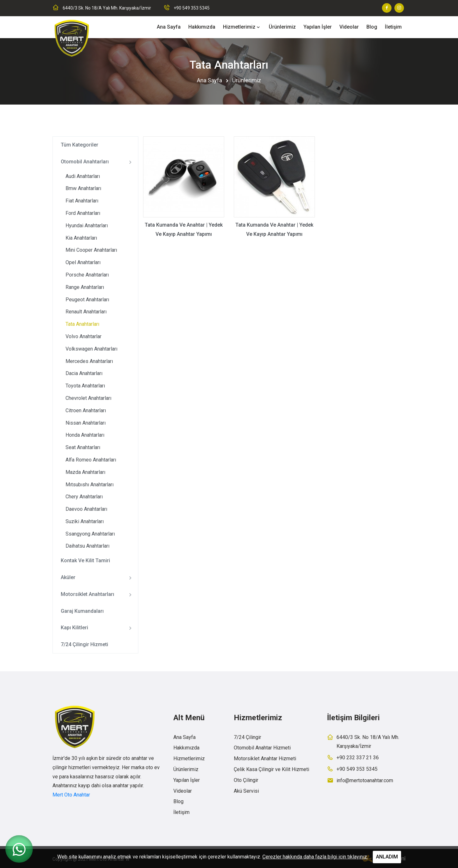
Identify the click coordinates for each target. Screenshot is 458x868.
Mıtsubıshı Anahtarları (90, 485)
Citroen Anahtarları (86, 410)
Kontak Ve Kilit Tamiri (85, 560)
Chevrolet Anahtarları (88, 398)
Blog (372, 27)
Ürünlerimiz (282, 27)
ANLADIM (387, 857)
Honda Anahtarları (85, 435)
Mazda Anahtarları (85, 472)
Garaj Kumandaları (82, 611)
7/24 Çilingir (247, 737)
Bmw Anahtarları (83, 188)
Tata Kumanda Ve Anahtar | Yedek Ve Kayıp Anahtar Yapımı (184, 229)
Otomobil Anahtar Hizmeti (262, 748)
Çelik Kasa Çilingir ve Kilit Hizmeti (271, 769)
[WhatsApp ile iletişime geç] (19, 849)
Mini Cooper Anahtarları (91, 250)
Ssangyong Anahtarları (90, 534)
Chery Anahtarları (84, 497)
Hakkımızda (202, 27)
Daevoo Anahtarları (86, 509)
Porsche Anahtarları (87, 275)
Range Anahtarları (85, 287)
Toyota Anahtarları (85, 386)
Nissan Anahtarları (86, 423)
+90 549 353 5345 (192, 8)
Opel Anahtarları (83, 262)
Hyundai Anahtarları (87, 226)
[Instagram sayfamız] (399, 8)
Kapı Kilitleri (98, 628)
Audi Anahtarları (83, 176)
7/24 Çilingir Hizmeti (84, 644)
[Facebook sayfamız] (387, 8)
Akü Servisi (246, 791)
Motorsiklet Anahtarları (98, 595)
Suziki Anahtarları (85, 521)
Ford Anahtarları (83, 213)
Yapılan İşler (318, 27)
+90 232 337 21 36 (358, 758)
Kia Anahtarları (81, 238)
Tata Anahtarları (82, 324)
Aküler (98, 578)
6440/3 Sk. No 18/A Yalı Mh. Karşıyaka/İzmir (107, 8)
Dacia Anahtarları (84, 373)
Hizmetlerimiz (239, 27)
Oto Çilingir (246, 780)
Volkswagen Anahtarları (91, 349)
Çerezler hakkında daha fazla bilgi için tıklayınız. (315, 857)
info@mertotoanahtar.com (365, 780)
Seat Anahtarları (83, 447)
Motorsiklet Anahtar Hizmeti (265, 759)
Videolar (349, 27)
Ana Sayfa (169, 27)
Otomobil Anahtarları (98, 162)
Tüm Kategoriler (80, 145)
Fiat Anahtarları (82, 201)
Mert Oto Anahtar (71, 795)
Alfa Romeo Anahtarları (91, 460)
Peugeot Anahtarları (87, 300)
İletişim (393, 27)
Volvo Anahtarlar (83, 336)
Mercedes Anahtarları (89, 361)
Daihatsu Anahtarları (87, 546)
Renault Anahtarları (86, 312)
